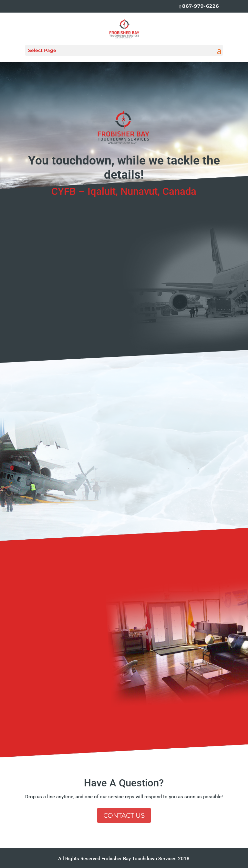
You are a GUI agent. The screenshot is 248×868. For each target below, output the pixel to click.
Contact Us (124, 815)
